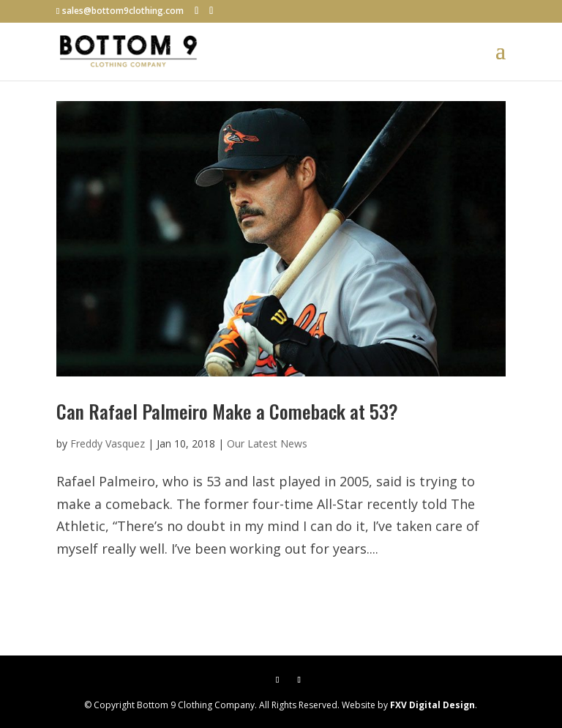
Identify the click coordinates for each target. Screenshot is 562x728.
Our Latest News (267, 443)
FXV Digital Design (432, 705)
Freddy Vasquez (108, 443)
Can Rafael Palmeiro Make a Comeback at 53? (227, 411)
